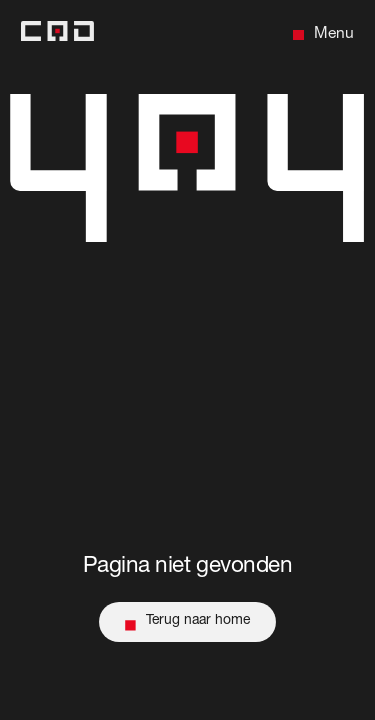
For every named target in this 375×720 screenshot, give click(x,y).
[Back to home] (57, 35)
